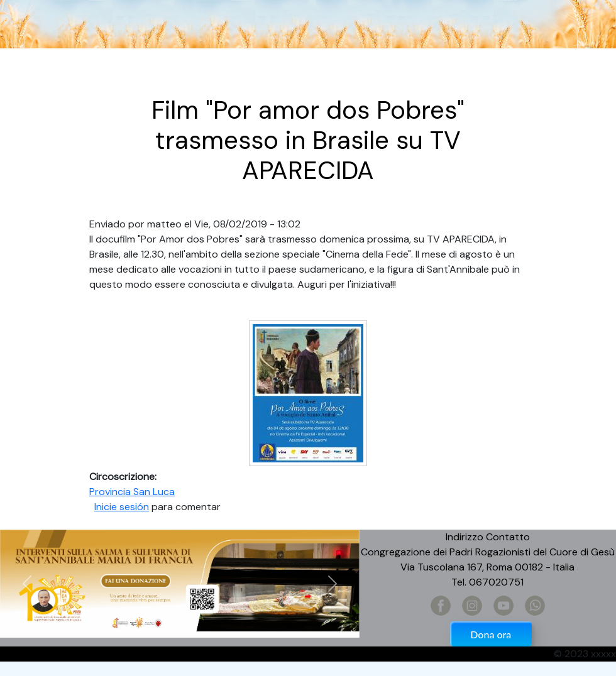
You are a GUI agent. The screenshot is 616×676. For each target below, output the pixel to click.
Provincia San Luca (132, 492)
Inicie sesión (122, 507)
